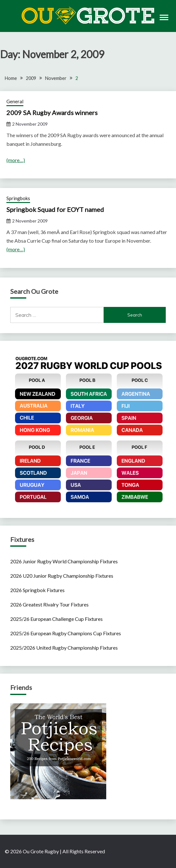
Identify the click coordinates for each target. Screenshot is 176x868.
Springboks (18, 198)
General (15, 101)
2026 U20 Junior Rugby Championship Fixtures (62, 576)
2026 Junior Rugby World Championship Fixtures (64, 561)
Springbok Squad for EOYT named (55, 209)
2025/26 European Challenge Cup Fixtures (56, 619)
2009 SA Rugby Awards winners (52, 113)
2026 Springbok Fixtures (37, 590)
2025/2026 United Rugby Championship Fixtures (64, 648)
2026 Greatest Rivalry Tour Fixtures (49, 604)
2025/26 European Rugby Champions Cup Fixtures (66, 633)
